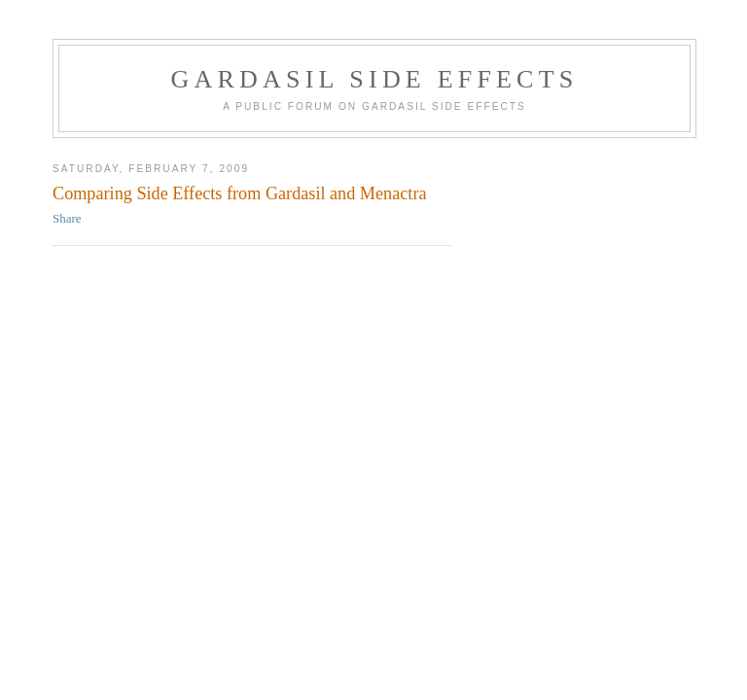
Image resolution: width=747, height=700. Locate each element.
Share (67, 218)
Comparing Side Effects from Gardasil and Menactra (240, 193)
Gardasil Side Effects (375, 79)
